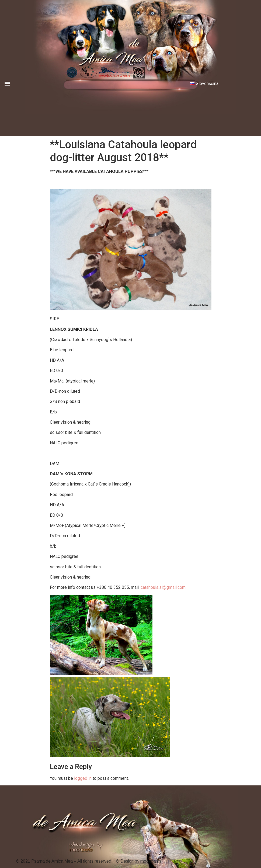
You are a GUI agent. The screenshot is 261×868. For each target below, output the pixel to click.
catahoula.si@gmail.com (163, 587)
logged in (83, 778)
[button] (7, 83)
